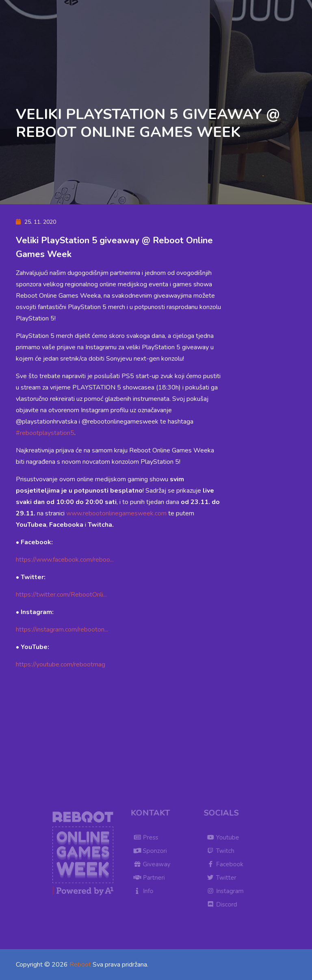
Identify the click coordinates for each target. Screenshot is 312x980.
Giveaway (155, 864)
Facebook (227, 864)
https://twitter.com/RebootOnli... (61, 595)
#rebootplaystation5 (45, 433)
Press (148, 837)
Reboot (80, 965)
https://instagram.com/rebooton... (62, 630)
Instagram (228, 891)
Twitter (224, 878)
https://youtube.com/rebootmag (61, 664)
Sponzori (153, 851)
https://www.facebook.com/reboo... (65, 560)
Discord (224, 904)
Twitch (223, 851)
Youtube (225, 837)
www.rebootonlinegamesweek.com (116, 513)
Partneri (152, 878)
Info (146, 891)
